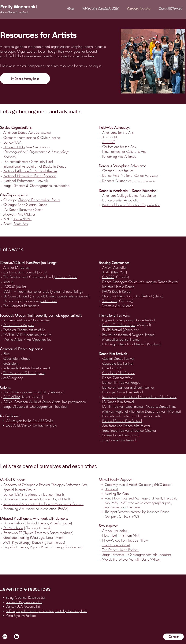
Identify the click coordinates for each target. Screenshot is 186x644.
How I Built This (113, 535)
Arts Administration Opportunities (27, 320)
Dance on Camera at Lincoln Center (128, 387)
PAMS (107, 291)
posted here (48, 301)
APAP (106, 272)
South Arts (21, 224)
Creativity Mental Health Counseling (129, 485)
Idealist (8, 282)
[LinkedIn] (17, 637)
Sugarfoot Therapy (16, 547)
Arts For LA (110, 137)
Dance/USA (12, 142)
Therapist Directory (117, 512)
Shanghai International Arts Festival (127, 296)
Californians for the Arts (119, 147)
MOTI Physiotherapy (17, 542)
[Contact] (173, 637)
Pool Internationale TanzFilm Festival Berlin (132, 416)
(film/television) (34, 392)
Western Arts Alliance (118, 306)
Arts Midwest (27, 214)
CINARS (108, 277)
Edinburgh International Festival (124, 344)
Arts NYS (109, 142)
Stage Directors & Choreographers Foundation (36, 185)
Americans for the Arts (118, 132)
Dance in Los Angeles (19, 325)
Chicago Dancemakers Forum (39, 200)
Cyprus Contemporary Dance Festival (129, 320)
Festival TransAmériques (119, 325)
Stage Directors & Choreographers (28, 406)
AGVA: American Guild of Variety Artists (32, 402)
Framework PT (13, 533)
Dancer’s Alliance (115, 181)
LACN (8, 291)
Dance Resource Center (26, 209)
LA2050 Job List (15, 287)
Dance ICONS (14, 147)
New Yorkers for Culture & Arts (124, 151)
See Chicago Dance (32, 205)
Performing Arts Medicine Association (30, 509)
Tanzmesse (110, 301)
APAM (107, 267)
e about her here (128, 507)
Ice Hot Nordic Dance (118, 287)
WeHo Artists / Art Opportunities (27, 339)
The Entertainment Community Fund (28, 161)
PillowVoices (111, 540)
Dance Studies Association (121, 200)
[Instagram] (5, 637)
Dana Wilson (151, 559)
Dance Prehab (14, 523)
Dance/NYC (22, 219)
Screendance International (121, 435)
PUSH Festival (112, 330)
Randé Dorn (113, 498)
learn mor (111, 507)
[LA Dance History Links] (25, 79)
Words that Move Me (118, 559)
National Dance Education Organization (131, 205)
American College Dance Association (129, 195)
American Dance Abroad (21, 132)
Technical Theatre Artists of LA (24, 330)
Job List (25, 267)
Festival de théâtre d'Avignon (123, 335)
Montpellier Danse (115, 339)
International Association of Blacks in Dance (35, 166)
